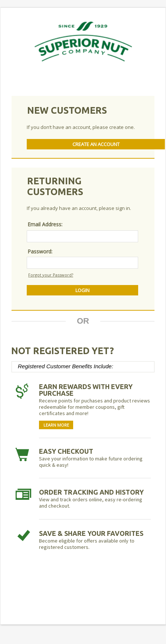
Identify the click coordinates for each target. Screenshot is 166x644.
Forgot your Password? (51, 275)
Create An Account (96, 144)
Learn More (56, 425)
